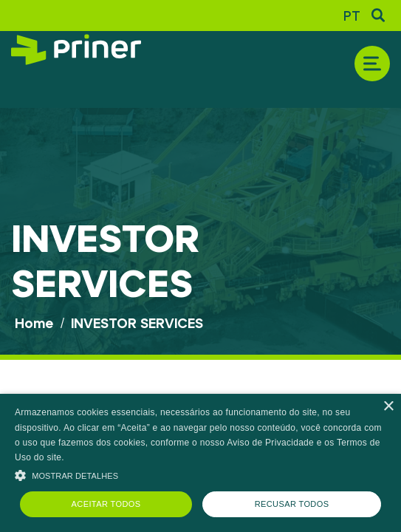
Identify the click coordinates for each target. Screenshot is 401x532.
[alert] (200, 463)
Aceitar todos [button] (106, 504)
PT (352, 16)
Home (34, 323)
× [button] (388, 407)
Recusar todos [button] (292, 504)
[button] (200, 474)
